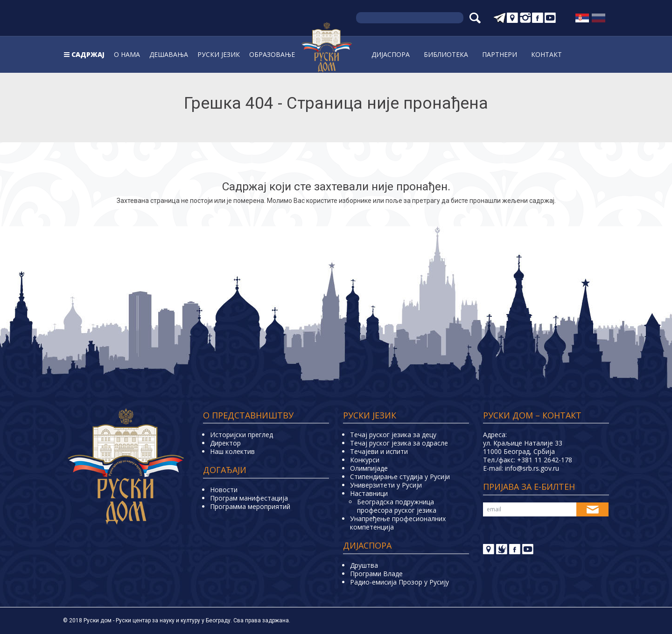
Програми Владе (376, 574)
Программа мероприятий (250, 506)
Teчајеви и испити (379, 451)
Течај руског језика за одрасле (399, 443)
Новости (224, 490)
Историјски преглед (241, 435)
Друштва (364, 565)
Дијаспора (391, 54)
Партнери (500, 54)
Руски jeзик (219, 54)
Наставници (369, 493)
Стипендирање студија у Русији (400, 477)
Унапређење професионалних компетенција (398, 523)
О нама (127, 54)
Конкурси (365, 460)
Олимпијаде (369, 468)
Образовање (272, 54)
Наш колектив (232, 451)
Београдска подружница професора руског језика (397, 506)
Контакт (546, 54)
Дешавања (169, 54)
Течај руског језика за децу (393, 435)
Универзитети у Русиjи (386, 485)
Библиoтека (446, 54)
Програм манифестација (249, 498)
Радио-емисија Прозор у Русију (399, 582)
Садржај (88, 54)
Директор (225, 443)
